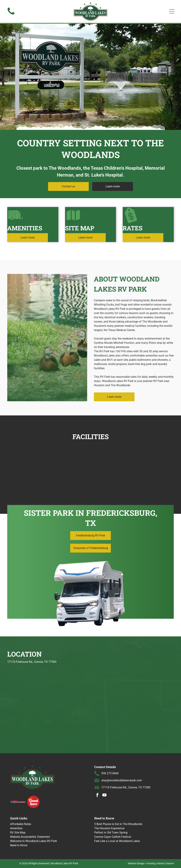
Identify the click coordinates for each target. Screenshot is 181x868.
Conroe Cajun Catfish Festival (113, 837)
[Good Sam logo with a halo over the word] (33, 802)
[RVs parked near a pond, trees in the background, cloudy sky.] (29, 466)
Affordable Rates (21, 824)
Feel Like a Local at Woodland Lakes (117, 841)
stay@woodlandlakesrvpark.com (122, 780)
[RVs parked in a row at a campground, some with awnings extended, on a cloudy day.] (111, 466)
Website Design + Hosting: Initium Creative (151, 863)
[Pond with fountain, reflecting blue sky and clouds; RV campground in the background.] (152, 466)
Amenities (16, 828)
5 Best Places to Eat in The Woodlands (118, 824)
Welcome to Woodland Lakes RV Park (33, 841)
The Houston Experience (109, 828)
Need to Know (19, 845)
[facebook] (97, 795)
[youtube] (104, 795)
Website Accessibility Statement (30, 837)
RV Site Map (18, 833)
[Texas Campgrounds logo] (18, 802)
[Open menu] (172, 11)
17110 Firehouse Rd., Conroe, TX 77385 (126, 787)
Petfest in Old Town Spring (111, 833)
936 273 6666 (110, 773)
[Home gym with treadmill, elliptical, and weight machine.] (70, 466)
